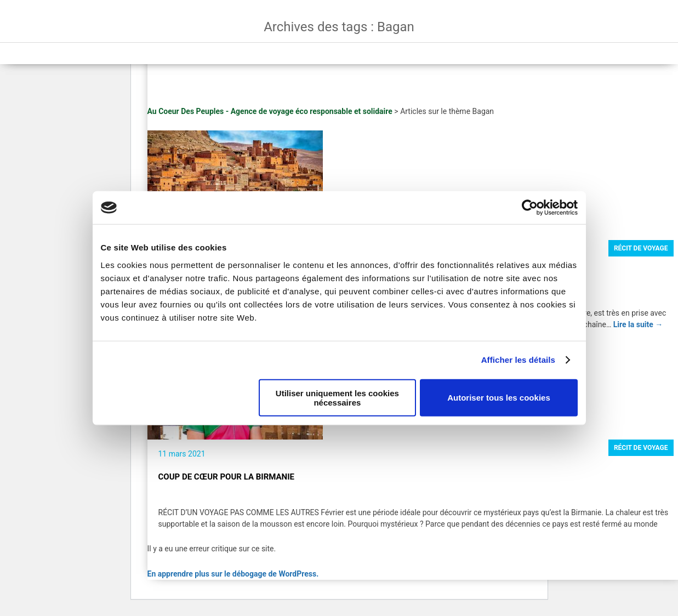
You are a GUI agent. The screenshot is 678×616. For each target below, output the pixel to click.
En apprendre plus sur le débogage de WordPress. (233, 574)
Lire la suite (638, 324)
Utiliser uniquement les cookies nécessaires (337, 397)
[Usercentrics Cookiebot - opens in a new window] (530, 208)
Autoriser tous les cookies (499, 398)
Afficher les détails (518, 360)
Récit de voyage (641, 248)
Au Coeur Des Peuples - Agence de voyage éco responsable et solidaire (270, 111)
